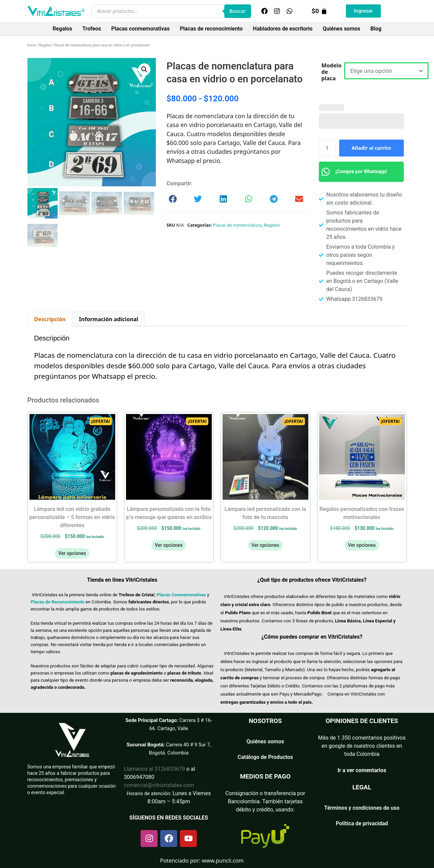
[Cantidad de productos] (327, 148)
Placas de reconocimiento (211, 29)
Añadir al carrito (371, 148)
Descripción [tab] (50, 319)
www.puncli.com (223, 861)
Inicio (32, 45)
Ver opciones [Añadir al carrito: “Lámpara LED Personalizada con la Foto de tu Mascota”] (265, 545)
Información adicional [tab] (109, 319)
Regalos (62, 29)
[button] (144, 69)
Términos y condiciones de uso (362, 808)
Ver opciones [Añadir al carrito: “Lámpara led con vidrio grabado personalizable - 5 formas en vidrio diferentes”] (72, 553)
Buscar (238, 11)
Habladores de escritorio (283, 29)
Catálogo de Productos (265, 757)
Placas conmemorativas (140, 29)
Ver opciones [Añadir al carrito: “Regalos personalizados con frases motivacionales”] (362, 545)
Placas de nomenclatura (237, 225)
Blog (376, 29)
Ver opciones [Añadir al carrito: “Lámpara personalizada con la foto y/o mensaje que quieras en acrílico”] (169, 545)
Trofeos (92, 29)
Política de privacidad (362, 823)
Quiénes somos (341, 29)
